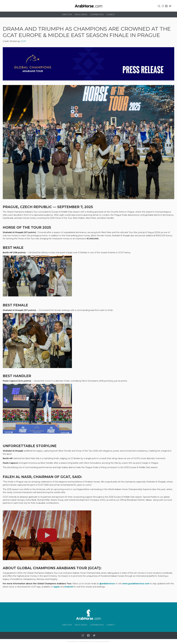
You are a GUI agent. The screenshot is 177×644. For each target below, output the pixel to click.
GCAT (24, 41)
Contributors (97, 14)
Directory (67, 14)
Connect (111, 14)
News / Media (81, 14)
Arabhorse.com (86, 641)
